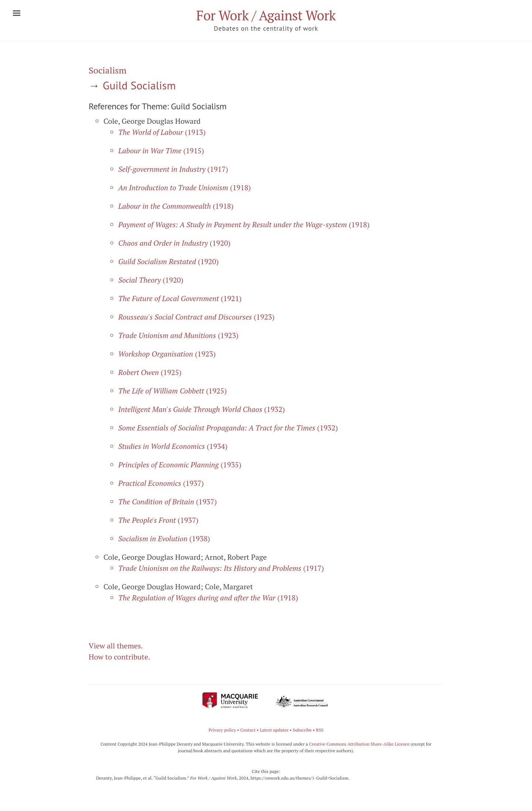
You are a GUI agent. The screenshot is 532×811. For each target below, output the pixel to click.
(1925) (150, 372)
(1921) (180, 298)
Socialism (108, 70)
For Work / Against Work (266, 15)
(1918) (185, 188)
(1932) (202, 409)
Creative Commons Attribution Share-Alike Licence (359, 744)
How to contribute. (120, 657)
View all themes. (116, 646)
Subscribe (302, 730)
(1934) (173, 446)
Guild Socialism (139, 85)
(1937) (161, 483)
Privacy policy (222, 730)
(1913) (162, 132)
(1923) (196, 317)
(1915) (161, 151)
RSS (320, 730)
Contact (248, 730)
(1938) (164, 539)
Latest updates (274, 730)
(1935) (180, 465)
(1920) (174, 243)
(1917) (173, 169)
